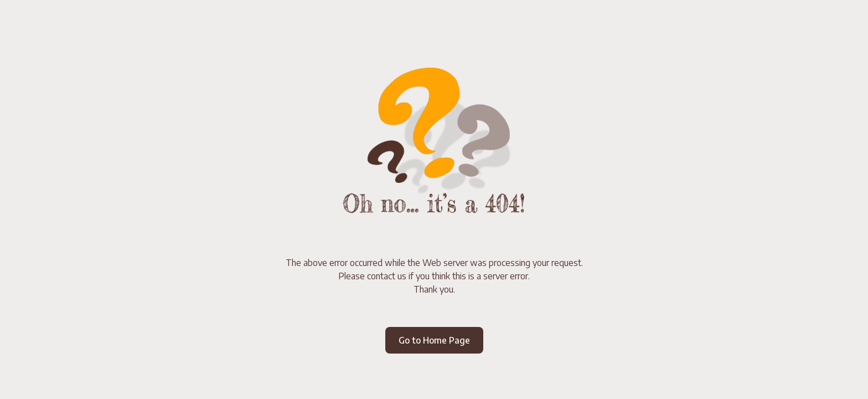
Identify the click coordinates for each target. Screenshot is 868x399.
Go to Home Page (434, 340)
